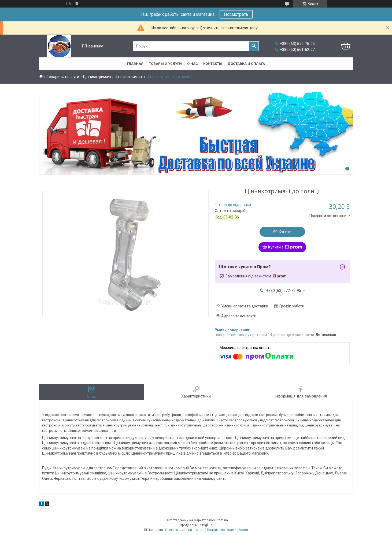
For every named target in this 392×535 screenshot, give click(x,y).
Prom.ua (222, 520)
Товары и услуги (165, 64)
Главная (135, 64)
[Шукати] (254, 46)
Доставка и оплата (246, 64)
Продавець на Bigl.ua (196, 525)
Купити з (285, 247)
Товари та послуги (63, 77)
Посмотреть (236, 14)
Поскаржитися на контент (185, 530)
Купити (285, 232)
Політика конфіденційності (228, 530)
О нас (193, 64)
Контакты (213, 64)
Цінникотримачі (97, 77)
